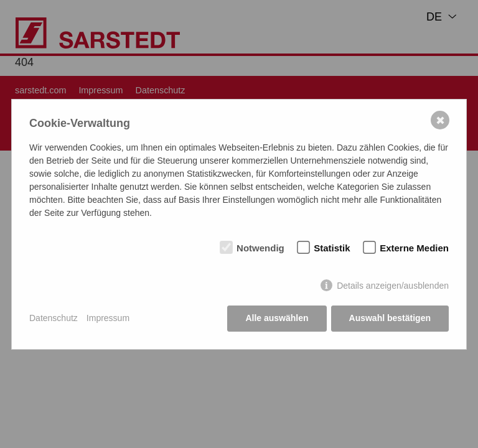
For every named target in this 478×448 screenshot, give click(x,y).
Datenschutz (54, 318)
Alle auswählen (277, 318)
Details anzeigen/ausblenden (393, 286)
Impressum (108, 318)
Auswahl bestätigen (390, 318)
